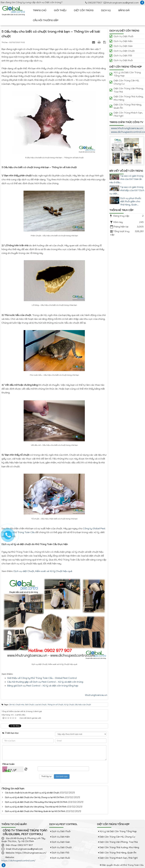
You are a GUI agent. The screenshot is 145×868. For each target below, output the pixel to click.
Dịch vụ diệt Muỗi (123, 36)
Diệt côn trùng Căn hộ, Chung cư (126, 82)
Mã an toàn (8, 764)
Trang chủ (40, 10)
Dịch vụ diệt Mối (123, 55)
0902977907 (94, 3)
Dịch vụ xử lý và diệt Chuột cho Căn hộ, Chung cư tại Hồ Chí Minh (34, 797)
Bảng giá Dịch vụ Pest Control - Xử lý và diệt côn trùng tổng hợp (43, 686)
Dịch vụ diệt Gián (123, 46)
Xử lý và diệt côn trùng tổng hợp (127, 74)
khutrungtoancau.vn (96, 695)
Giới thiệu (60, 10)
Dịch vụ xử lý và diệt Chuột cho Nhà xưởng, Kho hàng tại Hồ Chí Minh (36, 802)
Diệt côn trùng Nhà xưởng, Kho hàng (129, 98)
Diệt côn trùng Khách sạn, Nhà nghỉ (128, 114)
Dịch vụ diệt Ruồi (123, 60)
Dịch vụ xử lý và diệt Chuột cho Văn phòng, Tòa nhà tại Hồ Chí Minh (36, 807)
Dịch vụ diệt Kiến (123, 41)
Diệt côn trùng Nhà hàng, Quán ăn (128, 106)
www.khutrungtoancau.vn (127, 128)
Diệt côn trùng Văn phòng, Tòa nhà (129, 90)
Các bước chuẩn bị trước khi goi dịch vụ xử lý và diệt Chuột (32, 793)
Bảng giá (124, 10)
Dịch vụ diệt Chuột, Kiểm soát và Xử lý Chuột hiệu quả (43, 571)
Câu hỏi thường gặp (46, 20)
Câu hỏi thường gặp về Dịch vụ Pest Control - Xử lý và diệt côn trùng (45, 682)
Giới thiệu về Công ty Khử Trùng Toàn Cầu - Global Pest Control (42, 678)
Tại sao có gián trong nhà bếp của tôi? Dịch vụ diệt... (127, 190)
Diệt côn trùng (84, 10)
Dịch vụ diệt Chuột (124, 51)
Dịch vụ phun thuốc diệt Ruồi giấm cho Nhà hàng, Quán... (131, 201)
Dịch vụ (106, 10)
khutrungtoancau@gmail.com (121, 3)
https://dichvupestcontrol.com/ (18, 861)
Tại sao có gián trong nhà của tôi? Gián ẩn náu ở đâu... (126, 179)
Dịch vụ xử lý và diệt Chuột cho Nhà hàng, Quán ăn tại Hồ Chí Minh (35, 811)
